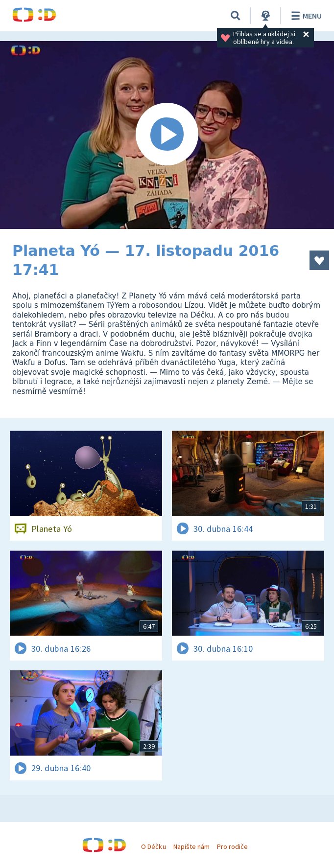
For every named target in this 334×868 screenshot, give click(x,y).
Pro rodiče (232, 846)
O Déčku (153, 846)
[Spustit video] (167, 135)
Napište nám (191, 846)
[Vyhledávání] (236, 16)
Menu (305, 16)
